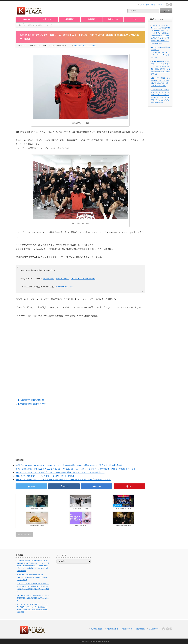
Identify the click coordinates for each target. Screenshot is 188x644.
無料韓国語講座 (97, 629)
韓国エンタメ (48, 19)
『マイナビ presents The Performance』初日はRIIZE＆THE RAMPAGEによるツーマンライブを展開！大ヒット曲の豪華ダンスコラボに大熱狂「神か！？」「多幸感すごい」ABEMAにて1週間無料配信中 (33, 566)
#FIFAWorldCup (63, 278)
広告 (161, 5)
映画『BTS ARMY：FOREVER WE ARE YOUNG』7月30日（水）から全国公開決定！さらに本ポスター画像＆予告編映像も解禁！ (76, 469)
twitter (167, 5)
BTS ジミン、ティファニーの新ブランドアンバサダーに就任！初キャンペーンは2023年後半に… (60, 472)
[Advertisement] (91, 9)
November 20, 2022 (64, 287)
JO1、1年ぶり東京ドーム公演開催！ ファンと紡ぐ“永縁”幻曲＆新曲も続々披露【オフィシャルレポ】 (33, 598)
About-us (26, 19)
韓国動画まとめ (112, 629)
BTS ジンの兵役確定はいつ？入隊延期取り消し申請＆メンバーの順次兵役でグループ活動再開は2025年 (63, 480)
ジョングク (92, 46)
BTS (85, 46)
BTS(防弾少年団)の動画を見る (32, 404)
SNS (135, 19)
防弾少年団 (78, 46)
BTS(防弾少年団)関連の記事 (31, 400)
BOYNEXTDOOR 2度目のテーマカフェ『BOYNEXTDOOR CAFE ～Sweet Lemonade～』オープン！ (161, 52)
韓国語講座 (69, 19)
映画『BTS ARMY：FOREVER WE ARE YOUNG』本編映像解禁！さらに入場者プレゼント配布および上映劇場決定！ (70, 465)
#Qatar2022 (49, 278)
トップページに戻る (24, 534)
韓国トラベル (113, 19)
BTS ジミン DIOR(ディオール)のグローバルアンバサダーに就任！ (46, 476)
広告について (154, 629)
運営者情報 (141, 629)
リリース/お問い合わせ (147, 5)
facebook (171, 5)
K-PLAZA (92, 641)
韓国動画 (91, 19)
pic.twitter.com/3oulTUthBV (83, 278)
